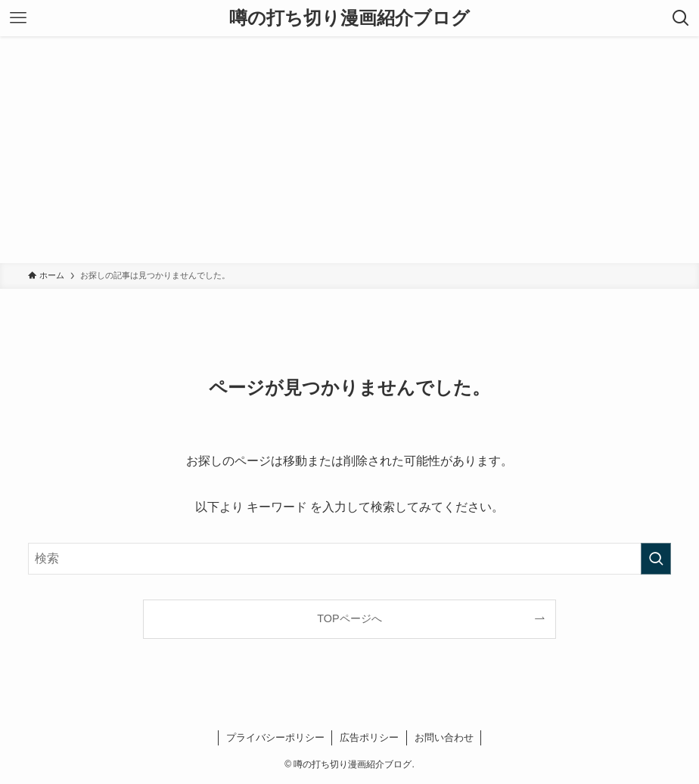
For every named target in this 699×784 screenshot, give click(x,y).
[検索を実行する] (656, 559)
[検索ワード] (349, 559)
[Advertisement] (349, 150)
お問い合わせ (444, 738)
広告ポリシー (369, 738)
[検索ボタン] (681, 18)
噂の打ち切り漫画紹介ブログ (349, 18)
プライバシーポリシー (275, 738)
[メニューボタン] (18, 18)
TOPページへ (349, 618)
